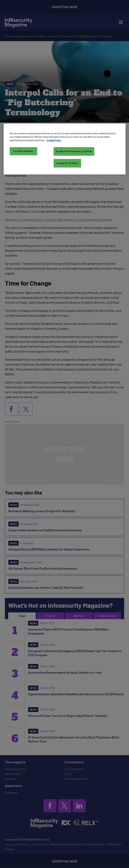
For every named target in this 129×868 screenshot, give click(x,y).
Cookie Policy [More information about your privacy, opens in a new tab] (54, 140)
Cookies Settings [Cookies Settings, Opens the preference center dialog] (23, 151)
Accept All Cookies (67, 163)
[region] (65, 149)
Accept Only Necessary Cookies (74, 151)
